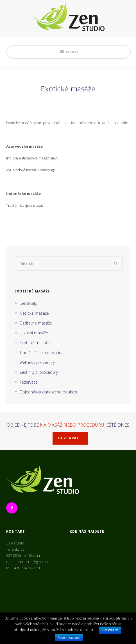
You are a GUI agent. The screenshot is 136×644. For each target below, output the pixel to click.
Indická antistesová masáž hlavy (32, 158)
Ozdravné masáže (36, 323)
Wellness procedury (37, 362)
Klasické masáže (34, 313)
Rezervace (29, 382)
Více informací (69, 638)
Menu (69, 52)
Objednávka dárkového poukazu (49, 392)
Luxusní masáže (34, 333)
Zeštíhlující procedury (39, 372)
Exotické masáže (35, 343)
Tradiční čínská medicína (41, 353)
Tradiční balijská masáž (25, 205)
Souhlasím (110, 630)
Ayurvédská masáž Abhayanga (31, 170)
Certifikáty (28, 303)
